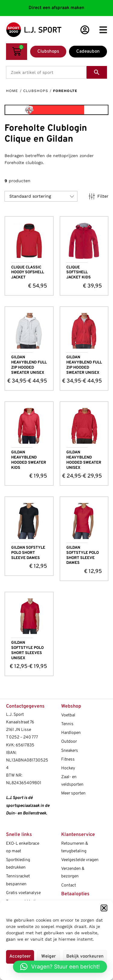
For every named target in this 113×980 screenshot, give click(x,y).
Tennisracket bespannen (18, 880)
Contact (69, 885)
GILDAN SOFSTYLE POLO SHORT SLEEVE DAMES (28, 553)
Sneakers (70, 751)
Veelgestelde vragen (80, 860)
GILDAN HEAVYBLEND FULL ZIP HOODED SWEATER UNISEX (29, 365)
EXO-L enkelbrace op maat (23, 847)
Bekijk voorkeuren (85, 957)
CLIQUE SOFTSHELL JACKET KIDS (78, 273)
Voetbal (68, 715)
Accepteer (20, 957)
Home (12, 91)
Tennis (67, 724)
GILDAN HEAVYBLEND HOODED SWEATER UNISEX (84, 460)
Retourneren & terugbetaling (75, 847)
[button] (104, 908)
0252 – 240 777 (24, 737)
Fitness (68, 760)
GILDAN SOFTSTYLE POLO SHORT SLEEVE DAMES (83, 556)
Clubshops (36, 91)
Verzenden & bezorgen (73, 873)
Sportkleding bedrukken (18, 864)
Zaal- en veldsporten (72, 781)
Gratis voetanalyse (23, 893)
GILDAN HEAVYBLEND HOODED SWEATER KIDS (29, 460)
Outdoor (69, 742)
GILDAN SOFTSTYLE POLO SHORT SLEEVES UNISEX (27, 651)
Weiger (49, 957)
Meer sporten (73, 793)
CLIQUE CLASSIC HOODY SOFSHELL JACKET (28, 273)
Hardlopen (71, 733)
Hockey (68, 768)
